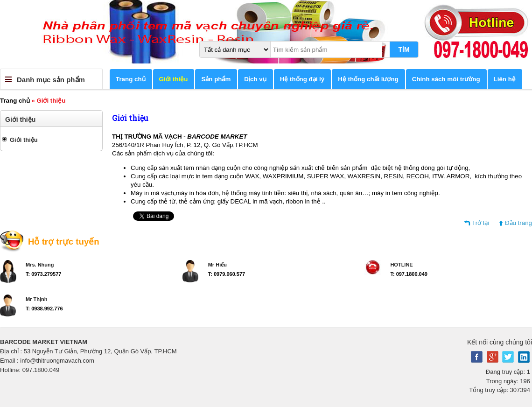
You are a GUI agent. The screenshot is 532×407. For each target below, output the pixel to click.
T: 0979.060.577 (227, 274)
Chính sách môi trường (446, 79)
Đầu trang (518, 223)
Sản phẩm (216, 79)
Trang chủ (131, 79)
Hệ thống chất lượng (368, 79)
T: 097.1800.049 (409, 274)
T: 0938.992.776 (44, 309)
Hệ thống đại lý (302, 79)
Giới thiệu (174, 79)
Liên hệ (505, 79)
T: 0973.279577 (43, 274)
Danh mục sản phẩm (51, 80)
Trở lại (480, 223)
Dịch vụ (255, 79)
